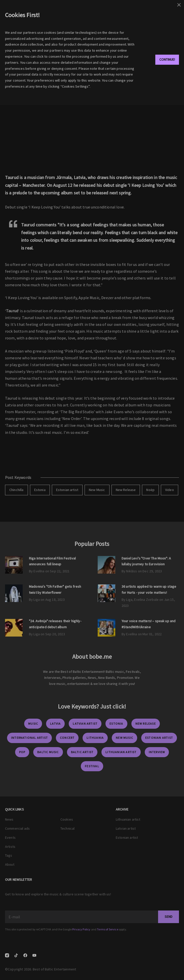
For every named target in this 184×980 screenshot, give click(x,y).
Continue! (167, 59)
